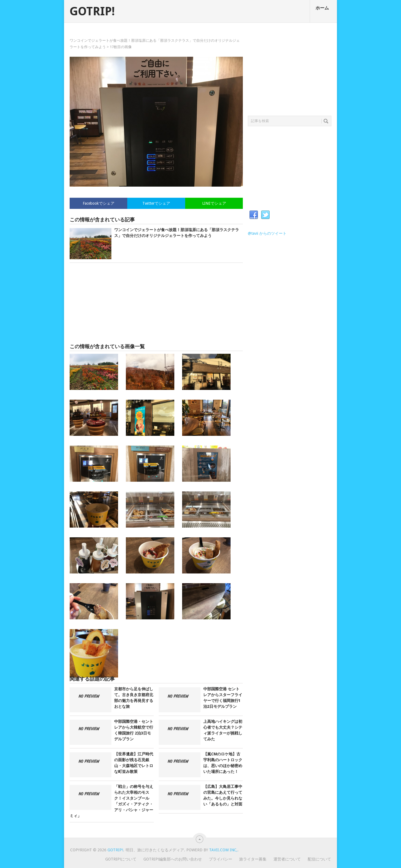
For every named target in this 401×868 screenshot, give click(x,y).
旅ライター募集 (253, 859)
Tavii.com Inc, (223, 850)
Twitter (265, 215)
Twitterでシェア (156, 203)
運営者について (287, 859)
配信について (319, 859)
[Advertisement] (156, 303)
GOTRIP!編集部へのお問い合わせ (173, 859)
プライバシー (221, 859)
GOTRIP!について (121, 859)
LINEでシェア (214, 203)
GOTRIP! (92, 11)
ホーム (322, 8)
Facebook (254, 215)
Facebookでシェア (99, 203)
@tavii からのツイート (267, 233)
